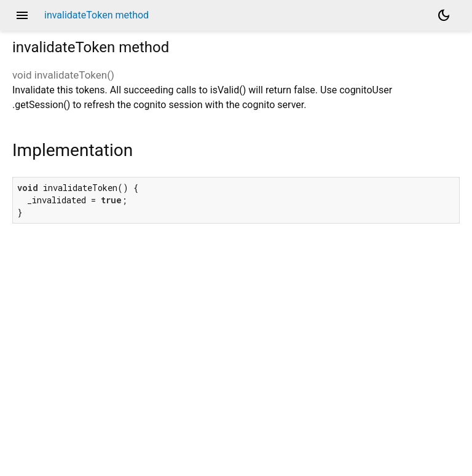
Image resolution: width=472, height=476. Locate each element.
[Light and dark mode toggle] (444, 15)
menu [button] (22, 15)
